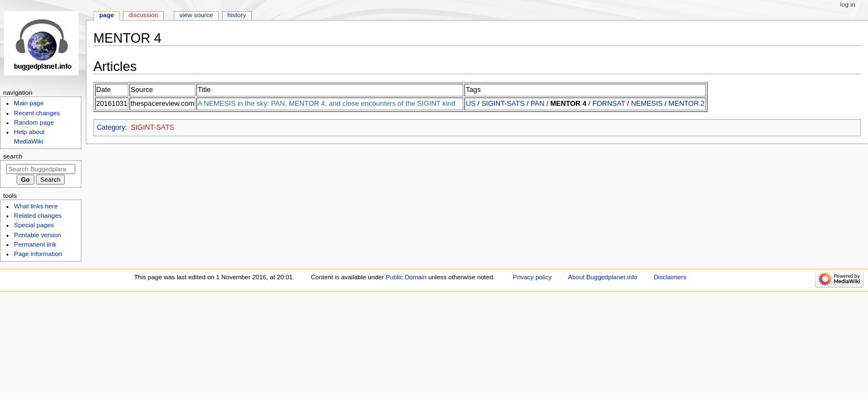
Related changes (38, 216)
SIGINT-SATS (503, 104)
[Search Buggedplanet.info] (41, 169)
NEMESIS (647, 104)
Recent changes (37, 113)
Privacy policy (533, 277)
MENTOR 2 (687, 104)
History (237, 15)
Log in (848, 4)
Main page (29, 103)
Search (13, 156)
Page (107, 15)
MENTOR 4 (568, 104)
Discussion (143, 15)
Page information (38, 254)
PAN (537, 104)
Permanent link (35, 244)
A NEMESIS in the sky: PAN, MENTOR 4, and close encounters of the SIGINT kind (326, 104)
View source (196, 15)
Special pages (34, 225)
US (471, 104)
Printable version (37, 235)
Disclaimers (670, 277)
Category (111, 127)
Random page (34, 122)
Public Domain (406, 277)
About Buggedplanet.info (603, 277)
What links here (36, 206)
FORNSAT (609, 104)
